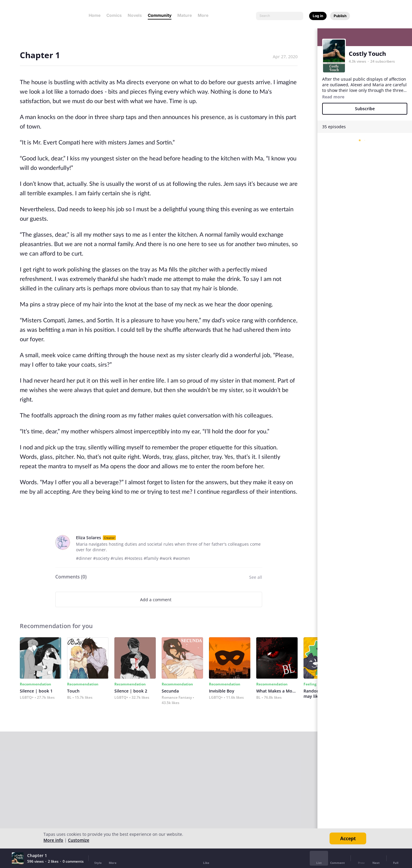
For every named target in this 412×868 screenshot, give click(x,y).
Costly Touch (367, 54)
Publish (340, 16)
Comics (114, 15)
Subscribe (365, 109)
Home (95, 15)
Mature (185, 15)
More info (53, 840)
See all (256, 577)
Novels (135, 15)
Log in (318, 16)
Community (160, 15)
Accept (348, 838)
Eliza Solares (89, 538)
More (205, 15)
